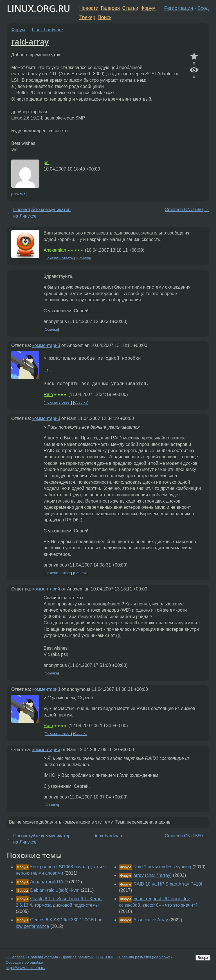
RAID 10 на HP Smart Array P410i (168, 884)
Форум (148, 8)
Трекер (87, 17)
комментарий (46, 345)
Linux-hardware (48, 30)
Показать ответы (59, 258)
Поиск (104, 17)
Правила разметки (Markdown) (145, 957)
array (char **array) (153, 875)
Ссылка (19, 194)
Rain (48, 394)
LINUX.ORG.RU (39, 8)
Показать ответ (58, 403)
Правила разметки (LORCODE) (88, 957)
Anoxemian (55, 250)
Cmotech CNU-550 (184, 210)
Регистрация (179, 8)
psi (46, 162)
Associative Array (151, 920)
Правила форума (43, 957)
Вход (203, 8)
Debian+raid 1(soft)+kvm (55, 890)
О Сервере (15, 957)
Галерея (110, 8)
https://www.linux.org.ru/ (25, 968)
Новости (89, 8)
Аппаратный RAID (49, 882)
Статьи (130, 8)
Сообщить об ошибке (24, 962)
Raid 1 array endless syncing (162, 867)
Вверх (203, 958)
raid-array (30, 41)
